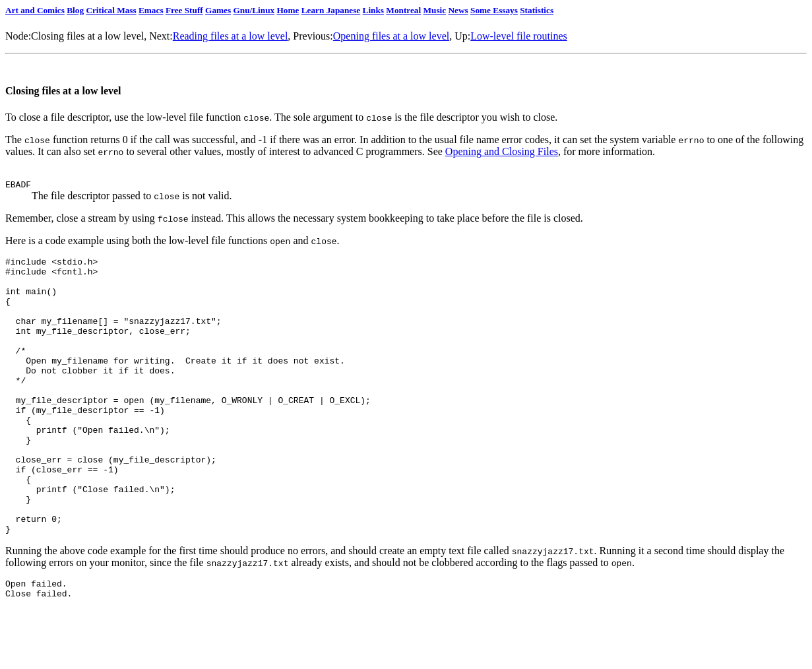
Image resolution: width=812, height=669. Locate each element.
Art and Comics (35, 10)
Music (435, 10)
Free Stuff (184, 10)
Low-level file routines (519, 36)
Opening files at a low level (391, 36)
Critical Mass (111, 10)
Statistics (537, 10)
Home (288, 10)
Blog (75, 10)
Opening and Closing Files (502, 151)
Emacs (151, 10)
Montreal (403, 10)
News (458, 10)
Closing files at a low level (87, 36)
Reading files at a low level (231, 36)
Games (218, 10)
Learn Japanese (331, 10)
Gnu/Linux (254, 10)
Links (373, 10)
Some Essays (494, 10)
